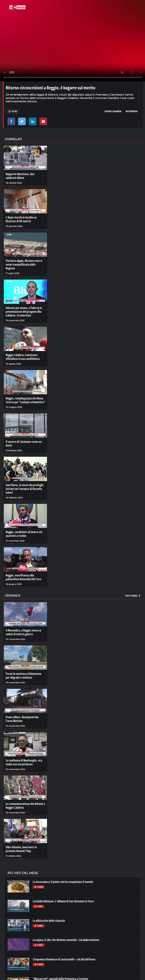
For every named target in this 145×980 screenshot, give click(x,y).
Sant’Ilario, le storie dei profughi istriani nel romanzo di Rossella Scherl (25, 489)
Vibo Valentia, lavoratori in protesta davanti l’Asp (21, 849)
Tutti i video (133, 596)
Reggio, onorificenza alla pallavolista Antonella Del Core (23, 577)
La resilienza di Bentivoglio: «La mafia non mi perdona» (24, 762)
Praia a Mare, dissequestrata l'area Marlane (22, 719)
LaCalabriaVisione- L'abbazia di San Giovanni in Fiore (63, 901)
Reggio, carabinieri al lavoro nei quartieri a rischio (24, 534)
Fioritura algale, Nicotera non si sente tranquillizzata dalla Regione (24, 264)
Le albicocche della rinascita (49, 921)
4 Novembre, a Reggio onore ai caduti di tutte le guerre (23, 632)
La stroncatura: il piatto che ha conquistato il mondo (63, 882)
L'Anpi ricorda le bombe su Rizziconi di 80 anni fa (21, 219)
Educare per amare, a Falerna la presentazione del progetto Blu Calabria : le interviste (24, 312)
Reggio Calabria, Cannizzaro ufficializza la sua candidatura (23, 357)
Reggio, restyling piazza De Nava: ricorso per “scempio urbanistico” (25, 400)
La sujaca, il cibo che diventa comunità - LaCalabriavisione (66, 940)
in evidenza (132, 111)
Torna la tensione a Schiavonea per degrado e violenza (23, 676)
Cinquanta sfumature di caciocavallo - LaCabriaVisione (64, 959)
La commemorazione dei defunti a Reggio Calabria (25, 806)
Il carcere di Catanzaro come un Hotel (24, 444)
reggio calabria (113, 111)
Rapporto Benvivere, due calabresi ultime (20, 176)
